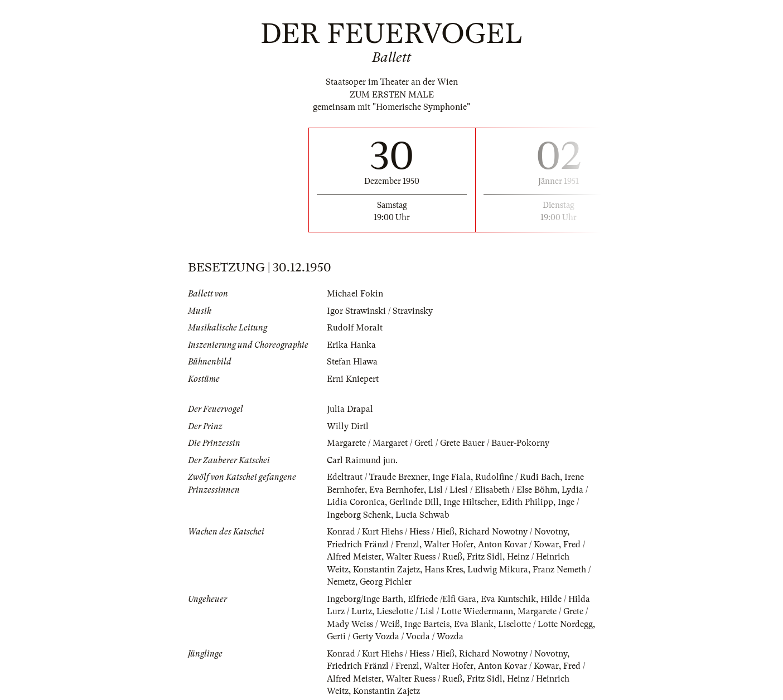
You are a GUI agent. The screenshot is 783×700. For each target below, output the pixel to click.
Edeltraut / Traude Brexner (377, 477)
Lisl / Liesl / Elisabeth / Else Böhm (493, 490)
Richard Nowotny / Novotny (513, 532)
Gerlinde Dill (414, 502)
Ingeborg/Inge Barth (365, 599)
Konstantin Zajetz (386, 570)
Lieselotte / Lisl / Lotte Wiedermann (445, 611)
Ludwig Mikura (498, 570)
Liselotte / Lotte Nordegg (545, 624)
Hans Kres (444, 570)
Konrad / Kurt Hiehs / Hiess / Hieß (391, 532)
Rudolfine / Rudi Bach (518, 477)
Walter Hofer (449, 545)
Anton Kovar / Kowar (518, 545)
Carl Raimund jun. (362, 460)
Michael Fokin (355, 294)
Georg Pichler (386, 582)
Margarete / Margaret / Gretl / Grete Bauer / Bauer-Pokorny (438, 443)
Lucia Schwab (422, 515)
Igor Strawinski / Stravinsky (380, 311)
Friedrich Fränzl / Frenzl (373, 545)
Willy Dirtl (348, 426)
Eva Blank (474, 624)
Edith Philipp (527, 502)
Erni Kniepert (353, 379)
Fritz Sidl (485, 557)
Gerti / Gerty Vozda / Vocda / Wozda (395, 636)
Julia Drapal (350, 409)
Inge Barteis (427, 624)
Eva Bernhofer (397, 490)
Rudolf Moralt (355, 328)
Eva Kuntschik (508, 599)
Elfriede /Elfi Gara (442, 599)
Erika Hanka (351, 345)
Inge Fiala (451, 477)
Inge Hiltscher (470, 502)
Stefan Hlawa (352, 362)
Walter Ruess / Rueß (424, 557)
